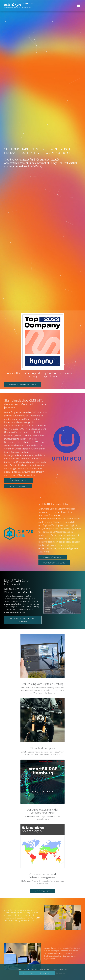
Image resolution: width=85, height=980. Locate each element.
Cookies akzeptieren (45, 973)
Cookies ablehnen (27, 973)
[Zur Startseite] (19, 6)
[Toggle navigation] (78, 6)
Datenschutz (60, 973)
